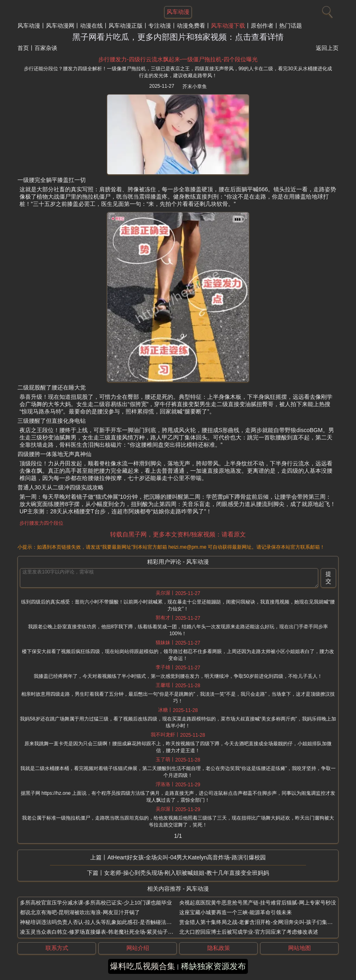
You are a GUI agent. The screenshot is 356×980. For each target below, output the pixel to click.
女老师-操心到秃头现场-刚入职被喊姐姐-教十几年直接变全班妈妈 (187, 873)
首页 (23, 48)
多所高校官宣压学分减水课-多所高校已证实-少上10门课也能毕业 (96, 903)
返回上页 (327, 48)
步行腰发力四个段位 (41, 523)
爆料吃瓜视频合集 (143, 966)
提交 (328, 578)
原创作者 (262, 26)
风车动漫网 (60, 26)
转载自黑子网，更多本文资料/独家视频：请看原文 (178, 534)
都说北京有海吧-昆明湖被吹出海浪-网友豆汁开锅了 (80, 912)
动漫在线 (91, 26)
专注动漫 (160, 26)
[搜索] (326, 10)
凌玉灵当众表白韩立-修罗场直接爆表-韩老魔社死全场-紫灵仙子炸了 (99, 932)
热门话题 (291, 26)
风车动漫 (29, 26)
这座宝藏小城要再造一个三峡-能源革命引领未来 (236, 912)
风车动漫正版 (126, 26)
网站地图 (300, 948)
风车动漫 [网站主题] (178, 12)
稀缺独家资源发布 (213, 966)
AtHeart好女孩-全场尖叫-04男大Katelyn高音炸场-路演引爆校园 (187, 857)
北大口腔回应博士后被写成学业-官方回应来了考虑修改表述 (249, 932)
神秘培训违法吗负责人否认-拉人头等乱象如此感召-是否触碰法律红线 (101, 922)
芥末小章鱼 (195, 87)
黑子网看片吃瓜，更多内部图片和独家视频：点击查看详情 (178, 37)
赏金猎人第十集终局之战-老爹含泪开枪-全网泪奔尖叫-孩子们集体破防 (261, 922)
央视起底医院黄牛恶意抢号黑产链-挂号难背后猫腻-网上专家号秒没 (258, 903)
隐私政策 (219, 948)
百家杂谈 (46, 48)
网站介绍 (138, 948)
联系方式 (57, 948)
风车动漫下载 (228, 26)
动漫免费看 (191, 26)
